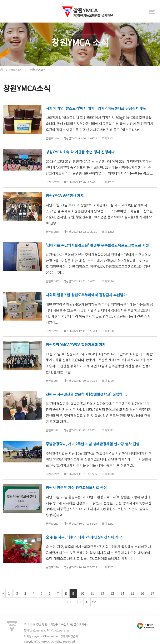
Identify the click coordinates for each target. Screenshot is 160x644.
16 (142, 593)
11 (92, 593)
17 (152, 593)
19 (79, 602)
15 (132, 593)
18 (69, 602)
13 (112, 593)
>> (94, 602)
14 (122, 593)
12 (102, 593)
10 (82, 593)
